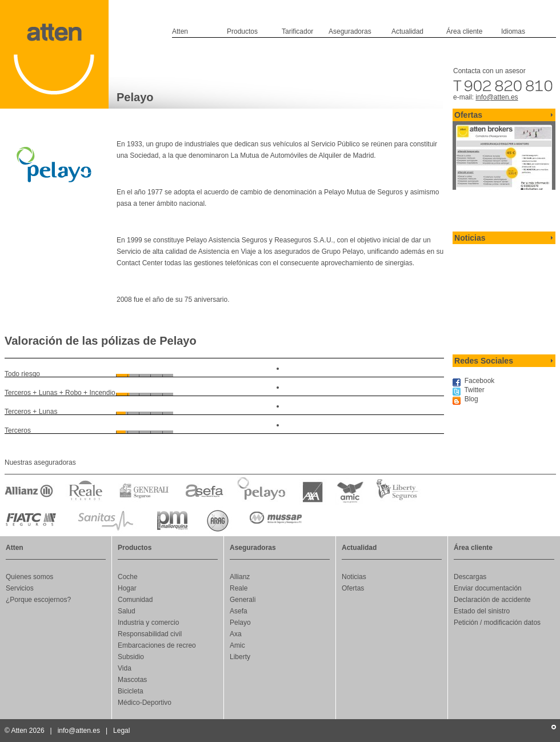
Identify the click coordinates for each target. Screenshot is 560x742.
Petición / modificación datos (497, 623)
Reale (239, 588)
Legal (121, 731)
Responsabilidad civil (150, 634)
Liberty (240, 657)
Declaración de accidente (492, 600)
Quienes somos (29, 577)
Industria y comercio (148, 623)
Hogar (127, 588)
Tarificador (297, 31)
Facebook (480, 381)
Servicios (20, 588)
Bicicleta (131, 691)
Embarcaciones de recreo (157, 645)
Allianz (240, 577)
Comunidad (135, 600)
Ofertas (353, 588)
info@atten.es (497, 97)
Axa (236, 634)
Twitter (474, 390)
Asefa (239, 611)
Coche (128, 577)
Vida (125, 668)
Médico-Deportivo (145, 703)
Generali (243, 600)
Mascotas (132, 680)
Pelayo (240, 623)
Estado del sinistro (482, 611)
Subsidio (131, 657)
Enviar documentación (488, 588)
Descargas (470, 577)
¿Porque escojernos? (38, 600)
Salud (127, 611)
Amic (237, 645)
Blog (471, 399)
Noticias (354, 577)
